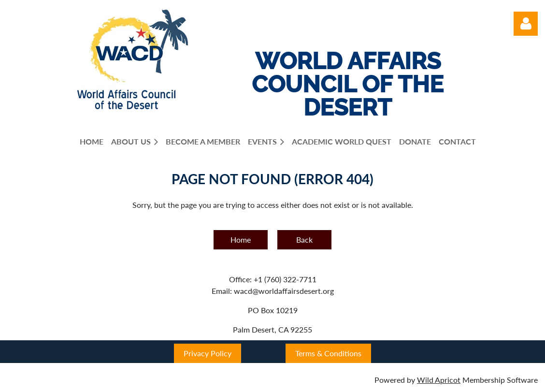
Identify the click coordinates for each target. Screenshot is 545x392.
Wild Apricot (439, 380)
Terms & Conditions (328, 353)
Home (241, 240)
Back (304, 240)
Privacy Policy (208, 353)
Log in (526, 24)
